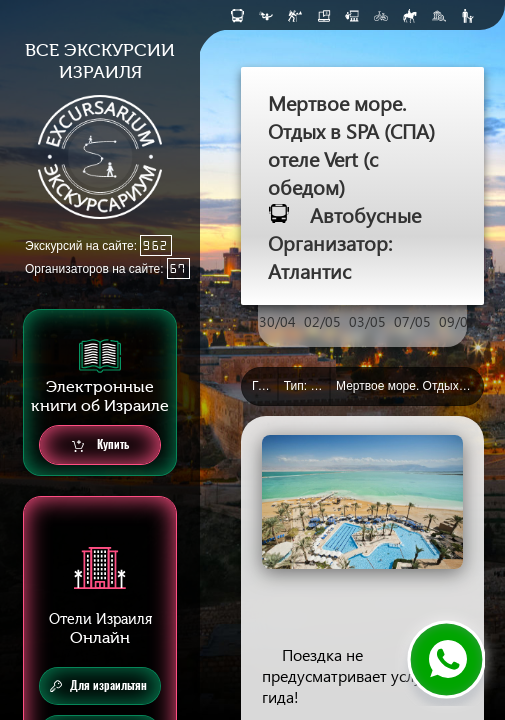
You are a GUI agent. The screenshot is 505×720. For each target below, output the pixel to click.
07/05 (412, 321)
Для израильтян (98, 686)
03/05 (367, 321)
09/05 (457, 321)
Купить (100, 445)
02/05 (322, 321)
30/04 (277, 321)
